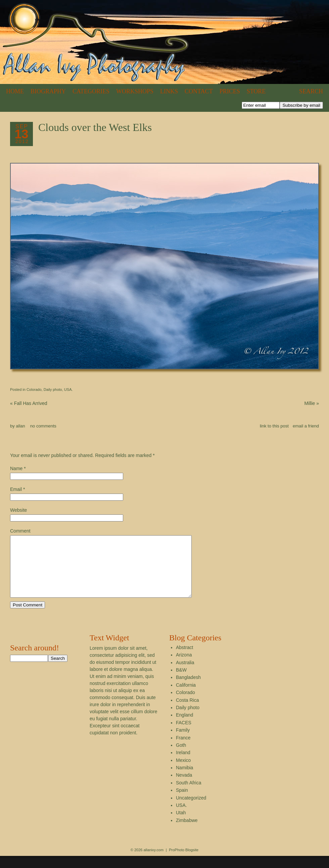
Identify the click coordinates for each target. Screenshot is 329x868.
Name (16, 468)
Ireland (183, 765)
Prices (230, 91)
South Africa (189, 795)
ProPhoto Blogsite (184, 862)
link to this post (274, 426)
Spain (182, 802)
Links (169, 91)
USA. (68, 390)
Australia (185, 675)
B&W (181, 682)
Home (15, 91)
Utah (181, 825)
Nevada (184, 787)
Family (183, 742)
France (183, 750)
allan (20, 426)
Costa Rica (187, 712)
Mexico (183, 772)
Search (311, 91)
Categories (91, 91)
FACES (184, 735)
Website (18, 510)
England (184, 727)
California (186, 697)
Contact (199, 91)
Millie (312, 403)
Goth (181, 757)
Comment (20, 531)
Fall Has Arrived (29, 403)
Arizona (184, 667)
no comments (43, 426)
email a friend (306, 426)
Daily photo (53, 390)
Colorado (34, 390)
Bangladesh (188, 689)
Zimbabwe (187, 832)
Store (256, 91)
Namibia (184, 780)
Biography (48, 91)
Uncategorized (191, 810)
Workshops (135, 91)
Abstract (184, 659)
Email (16, 489)
